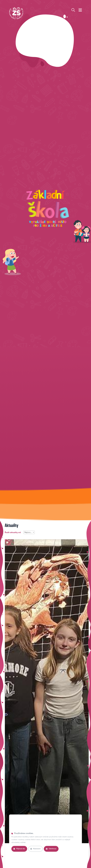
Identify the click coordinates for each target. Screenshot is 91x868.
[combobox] (29, 532)
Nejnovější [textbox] (29, 532)
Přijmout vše (19, 849)
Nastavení (35, 849)
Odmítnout (51, 849)
